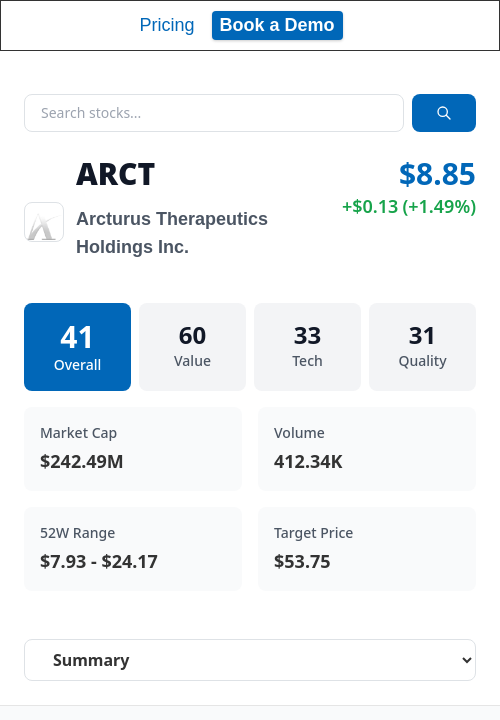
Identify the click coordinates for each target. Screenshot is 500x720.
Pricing (166, 25)
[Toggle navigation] (466, 25)
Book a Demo (277, 25)
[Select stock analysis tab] (250, 660)
